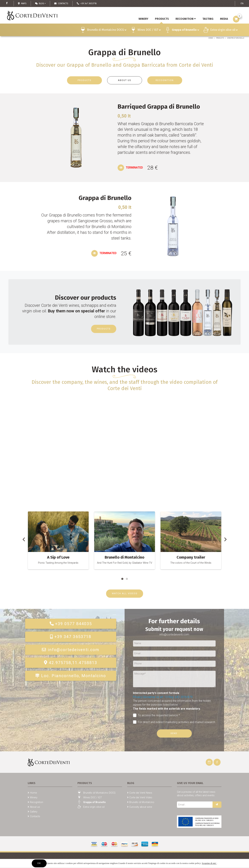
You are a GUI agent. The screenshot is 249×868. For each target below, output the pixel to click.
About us (35, 807)
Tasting (208, 19)
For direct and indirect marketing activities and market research (174, 722)
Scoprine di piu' (209, 863)
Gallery (34, 812)
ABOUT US (124, 80)
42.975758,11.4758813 (71, 663)
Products (220, 38)
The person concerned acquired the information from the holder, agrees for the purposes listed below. (172, 705)
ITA (242, 3)
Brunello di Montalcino (142, 802)
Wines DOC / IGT (149, 30)
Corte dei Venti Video (141, 798)
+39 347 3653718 (71, 637)
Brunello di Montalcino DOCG (107, 30)
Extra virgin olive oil (224, 30)
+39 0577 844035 (71, 624)
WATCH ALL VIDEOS (125, 593)
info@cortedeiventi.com (71, 650)
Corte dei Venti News (141, 793)
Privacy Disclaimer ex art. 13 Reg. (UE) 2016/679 (163, 697)
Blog (40, 3)
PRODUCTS (84, 80)
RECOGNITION (165, 80)
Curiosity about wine (141, 807)
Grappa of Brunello (185, 30)
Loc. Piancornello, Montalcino (71, 676)
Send (174, 733)
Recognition (186, 19)
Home (211, 38)
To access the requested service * (157, 715)
